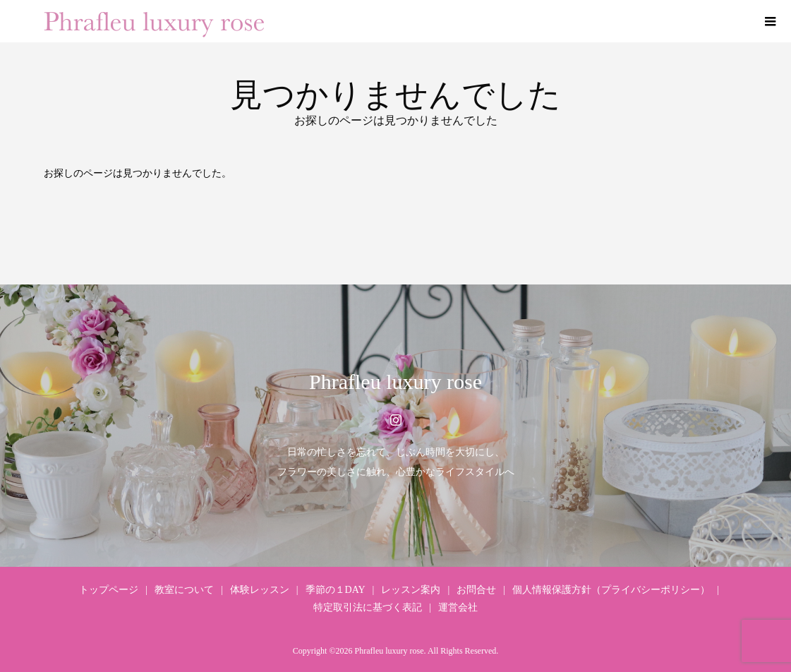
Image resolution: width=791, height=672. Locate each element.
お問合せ (476, 590)
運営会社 (458, 607)
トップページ (109, 590)
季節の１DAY (336, 590)
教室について (184, 590)
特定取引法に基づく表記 (368, 607)
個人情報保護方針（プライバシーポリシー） (611, 590)
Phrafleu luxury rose (396, 382)
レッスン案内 (411, 590)
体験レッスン (260, 590)
